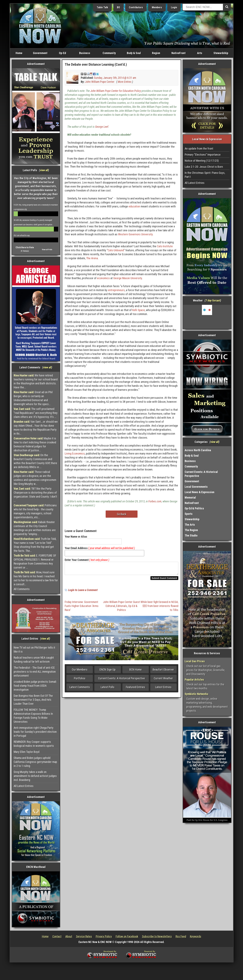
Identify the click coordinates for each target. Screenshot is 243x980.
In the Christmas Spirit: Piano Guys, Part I (205, 175)
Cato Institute (165, 246)
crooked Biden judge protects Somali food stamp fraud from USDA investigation (35, 686)
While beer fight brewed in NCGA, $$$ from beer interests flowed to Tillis (159, 608)
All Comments (22, 589)
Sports (189, 514)
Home (19, 53)
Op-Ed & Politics (194, 508)
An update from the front (199, 149)
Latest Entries (163, 689)
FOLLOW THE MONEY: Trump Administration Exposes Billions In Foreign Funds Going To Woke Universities (33, 716)
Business (85, 53)
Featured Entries (135, 689)
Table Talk (102, 7)
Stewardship (221, 53)
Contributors (136, 7)
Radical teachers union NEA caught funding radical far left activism (34, 660)
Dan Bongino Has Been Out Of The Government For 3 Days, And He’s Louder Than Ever (33, 700)
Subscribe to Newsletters (157, 936)
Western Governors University (135, 234)
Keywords (196, 936)
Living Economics (75, 453)
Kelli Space (139, 310)
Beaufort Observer (163, 671)
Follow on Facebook (127, 936)
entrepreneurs (116, 290)
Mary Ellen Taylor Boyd (27, 752)
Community (109, 53)
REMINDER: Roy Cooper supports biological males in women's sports (34, 744)
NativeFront (178, 53)
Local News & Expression (199, 492)
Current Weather (163, 680)
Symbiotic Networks (196, 694)
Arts (200, 53)
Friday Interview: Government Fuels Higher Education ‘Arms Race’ (82, 608)
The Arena (92, 258)
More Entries (125, 82)
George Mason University (128, 278)
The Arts (190, 525)
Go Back (122, 514)
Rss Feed (181, 936)
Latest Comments (80, 689)
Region (156, 53)
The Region (191, 530)
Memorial (190, 497)
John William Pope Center (100, 82)
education (134, 206)
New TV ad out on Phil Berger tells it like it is (34, 650)
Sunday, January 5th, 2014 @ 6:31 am (115, 78)
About (69, 936)
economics (103, 278)
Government (40, 53)
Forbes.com (155, 501)
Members (157, 7)
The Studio (191, 535)
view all (44, 170)
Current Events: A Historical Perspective (121, 680)
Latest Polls (108, 689)
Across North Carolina (198, 450)
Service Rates (84, 936)
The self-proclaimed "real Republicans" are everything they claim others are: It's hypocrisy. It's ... (36, 413)
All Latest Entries (24, 786)
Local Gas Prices (195, 661)
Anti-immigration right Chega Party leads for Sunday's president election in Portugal (35, 732)
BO (118, 7)
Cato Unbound (116, 250)
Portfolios (80, 680)
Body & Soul (134, 53)
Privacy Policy (104, 936)
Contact (57, 936)
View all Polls (47, 250)
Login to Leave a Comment (83, 592)
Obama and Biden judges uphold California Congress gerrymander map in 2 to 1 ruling (35, 762)
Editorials (122, 608)
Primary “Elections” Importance (203, 155)
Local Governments (196, 487)
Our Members (80, 671)
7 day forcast (213, 300)
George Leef (102, 127)
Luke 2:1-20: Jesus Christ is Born (204, 167)
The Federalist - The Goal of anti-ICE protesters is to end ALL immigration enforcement (35, 672)
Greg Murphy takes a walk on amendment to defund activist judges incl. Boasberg (35, 776)
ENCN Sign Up (108, 671)
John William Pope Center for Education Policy (116, 91)
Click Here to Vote (25, 247)
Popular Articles (194, 680)
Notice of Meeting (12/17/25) (202, 161)
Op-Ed (62, 53)
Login (174, 7)
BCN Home (136, 671)
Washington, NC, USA (207, 317)
